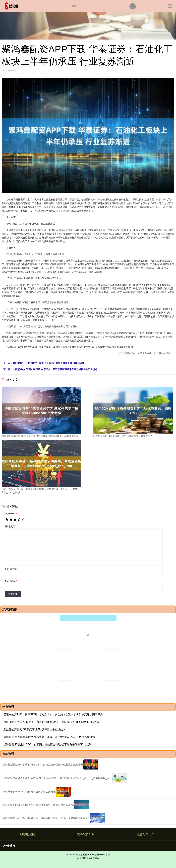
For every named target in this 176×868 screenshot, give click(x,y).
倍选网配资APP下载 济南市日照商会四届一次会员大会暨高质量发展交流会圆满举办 (53, 714)
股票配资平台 (86, 834)
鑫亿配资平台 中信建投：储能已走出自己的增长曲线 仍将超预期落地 (48, 363)
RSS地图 (94, 855)
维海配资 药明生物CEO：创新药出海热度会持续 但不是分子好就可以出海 (47, 744)
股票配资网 (28, 834)
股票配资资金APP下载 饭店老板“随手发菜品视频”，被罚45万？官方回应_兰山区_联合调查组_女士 (57, 778)
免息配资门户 (145, 834)
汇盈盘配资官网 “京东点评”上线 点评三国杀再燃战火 (34, 729)
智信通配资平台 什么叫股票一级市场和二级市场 (29, 792)
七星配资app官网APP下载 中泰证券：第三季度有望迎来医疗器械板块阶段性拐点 (55, 369)
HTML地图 (104, 855)
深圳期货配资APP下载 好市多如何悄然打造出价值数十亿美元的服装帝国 (43, 765)
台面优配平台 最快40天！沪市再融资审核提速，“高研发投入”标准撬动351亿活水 (51, 722)
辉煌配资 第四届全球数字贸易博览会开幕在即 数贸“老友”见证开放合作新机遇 (49, 737)
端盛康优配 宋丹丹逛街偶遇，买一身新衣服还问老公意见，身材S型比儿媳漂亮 (46, 818)
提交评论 (13, 594)
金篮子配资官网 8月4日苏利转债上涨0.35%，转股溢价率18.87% (38, 805)
